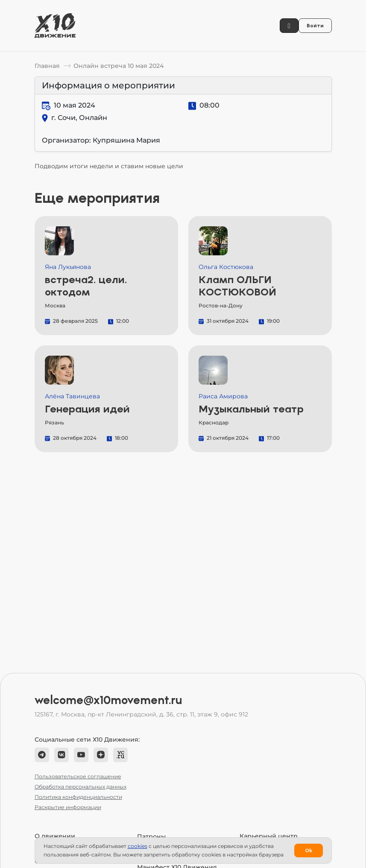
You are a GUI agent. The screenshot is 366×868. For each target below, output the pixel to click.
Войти (315, 26)
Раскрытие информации (68, 807)
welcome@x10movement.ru (108, 700)
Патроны (151, 836)
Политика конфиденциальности (78, 797)
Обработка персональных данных (81, 787)
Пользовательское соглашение (78, 776)
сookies (138, 846)
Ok (309, 850)
